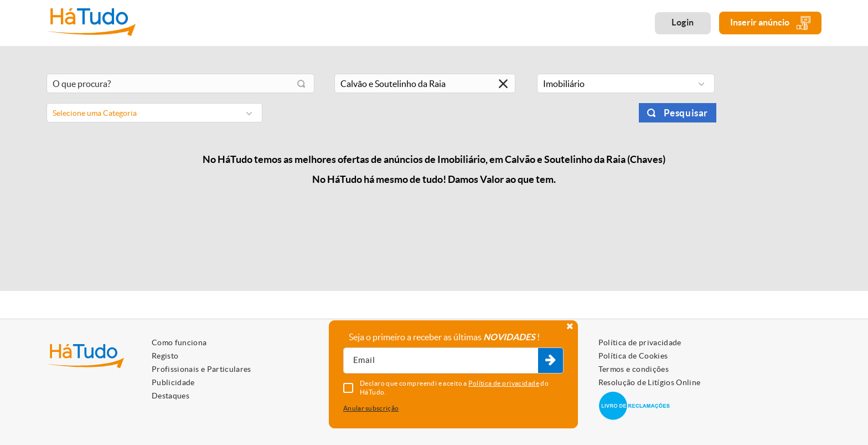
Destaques (170, 396)
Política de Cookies (633, 356)
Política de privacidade (640, 342)
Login (683, 22)
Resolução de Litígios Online (650, 382)
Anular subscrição (371, 408)
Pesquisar (686, 113)
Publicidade (173, 382)
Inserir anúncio (770, 23)
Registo (165, 356)
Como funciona (179, 342)
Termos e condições (634, 369)
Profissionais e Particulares (201, 369)
